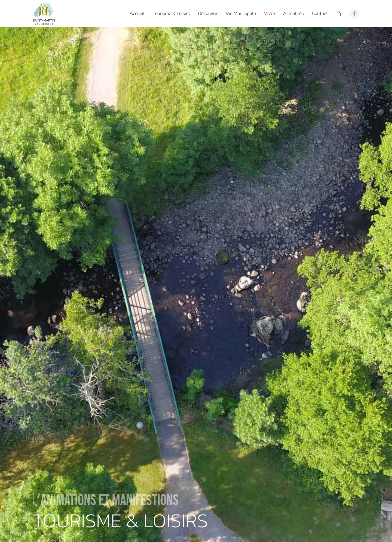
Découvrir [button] (208, 13)
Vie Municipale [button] (241, 13)
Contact (320, 13)
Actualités (293, 13)
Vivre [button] (269, 13)
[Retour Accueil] (45, 14)
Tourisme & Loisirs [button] (171, 13)
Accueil (137, 13)
